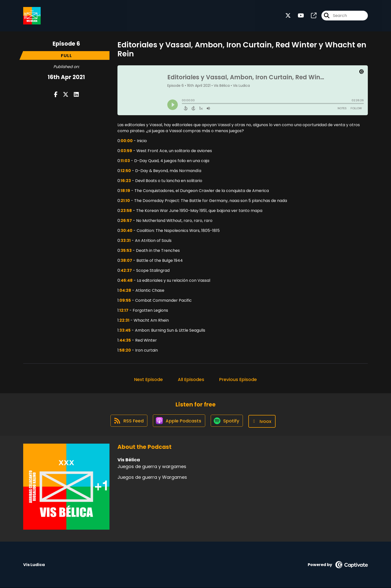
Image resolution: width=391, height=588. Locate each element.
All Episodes (191, 379)
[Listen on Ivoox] (264, 421)
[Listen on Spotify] (228, 421)
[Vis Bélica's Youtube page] (298, 16)
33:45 (125, 330)
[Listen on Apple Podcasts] (179, 421)
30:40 (127, 231)
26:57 (126, 221)
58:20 (125, 350)
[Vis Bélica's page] (311, 16)
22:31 (124, 320)
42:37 (126, 270)
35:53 (126, 250)
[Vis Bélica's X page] (288, 16)
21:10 (125, 201)
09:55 (125, 300)
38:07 (126, 260)
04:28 (125, 290)
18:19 (125, 191)
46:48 (127, 280)
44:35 (125, 340)
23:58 (126, 211)
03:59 (126, 151)
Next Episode (148, 379)
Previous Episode (238, 379)
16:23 (126, 181)
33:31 (126, 241)
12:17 (124, 310)
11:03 (125, 161)
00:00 (127, 141)
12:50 (126, 171)
